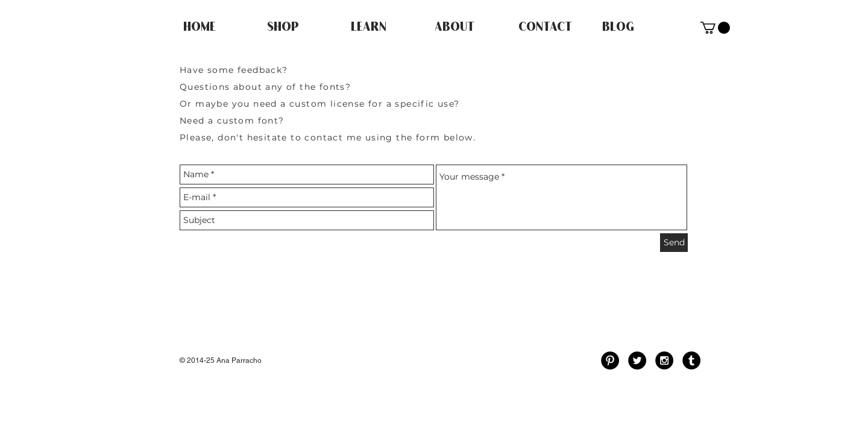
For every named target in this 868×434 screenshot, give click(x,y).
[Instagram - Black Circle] (664, 360)
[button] (715, 28)
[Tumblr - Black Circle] (691, 360)
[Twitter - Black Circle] (637, 360)
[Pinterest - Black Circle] (610, 360)
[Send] (674, 243)
